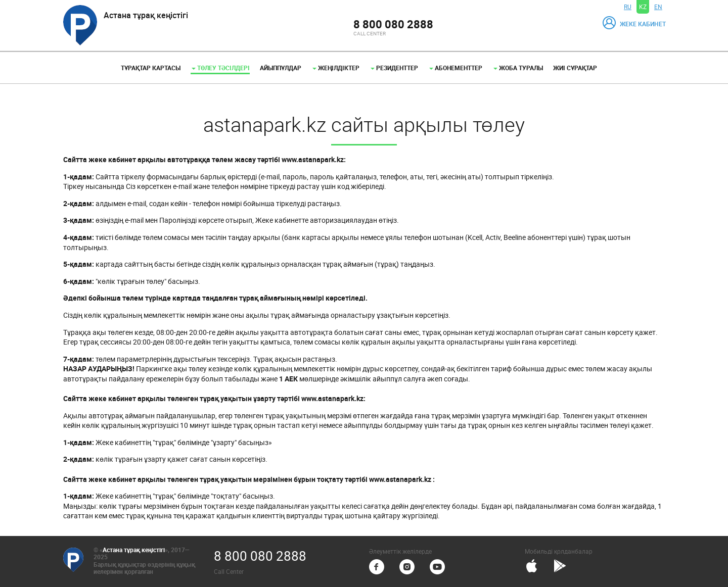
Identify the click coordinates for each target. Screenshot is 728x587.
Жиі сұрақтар (575, 68)
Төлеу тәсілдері (221, 68)
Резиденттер (394, 68)
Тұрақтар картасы (151, 68)
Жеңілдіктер (336, 68)
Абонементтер (456, 68)
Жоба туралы (518, 68)
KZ (643, 7)
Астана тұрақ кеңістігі (134, 550)
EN (658, 7)
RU (628, 7)
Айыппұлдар (281, 68)
